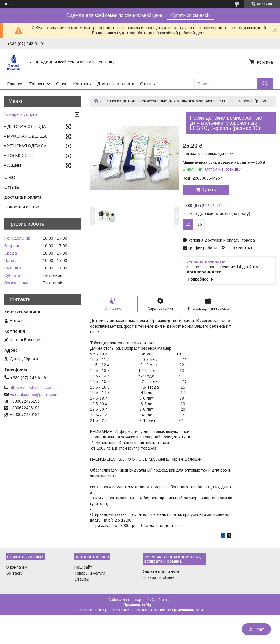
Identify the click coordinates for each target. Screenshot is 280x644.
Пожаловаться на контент (128, 610)
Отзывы (148, 84)
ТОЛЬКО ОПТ (20, 156)
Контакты (82, 84)
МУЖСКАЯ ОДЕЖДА (27, 136)
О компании (17, 567)
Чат (256, 629)
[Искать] (265, 84)
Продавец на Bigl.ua (140, 605)
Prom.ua (165, 600)
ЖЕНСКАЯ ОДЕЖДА (27, 146)
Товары (37, 84)
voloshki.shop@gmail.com (34, 395)
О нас (62, 84)
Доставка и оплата (116, 84)
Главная (15, 84)
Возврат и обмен (159, 577)
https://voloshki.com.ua (31, 387)
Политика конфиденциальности (177, 610)
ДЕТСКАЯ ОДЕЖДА (26, 126)
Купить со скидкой (190, 15)
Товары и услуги (21, 114)
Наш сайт (83, 567)
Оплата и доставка (161, 571)
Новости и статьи (22, 207)
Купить (209, 190)
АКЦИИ (14, 165)
